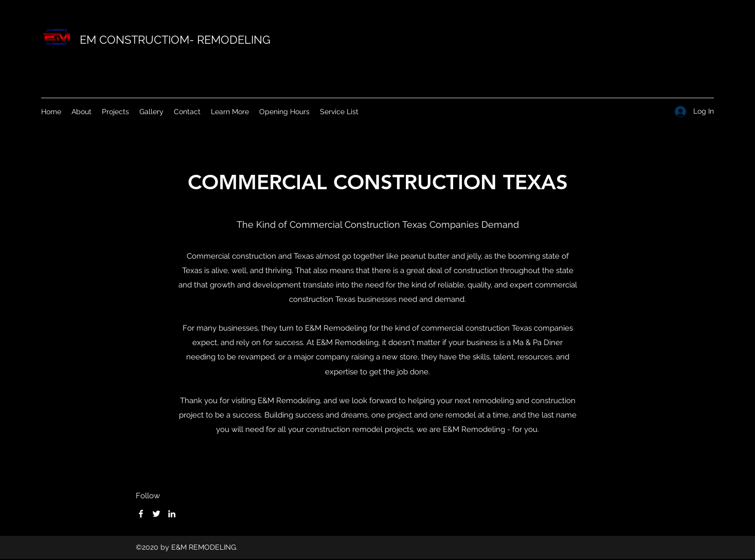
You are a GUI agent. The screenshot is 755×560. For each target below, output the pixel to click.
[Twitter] (156, 514)
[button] (230, 112)
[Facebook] (141, 514)
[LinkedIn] (172, 514)
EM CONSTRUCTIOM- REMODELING (175, 40)
